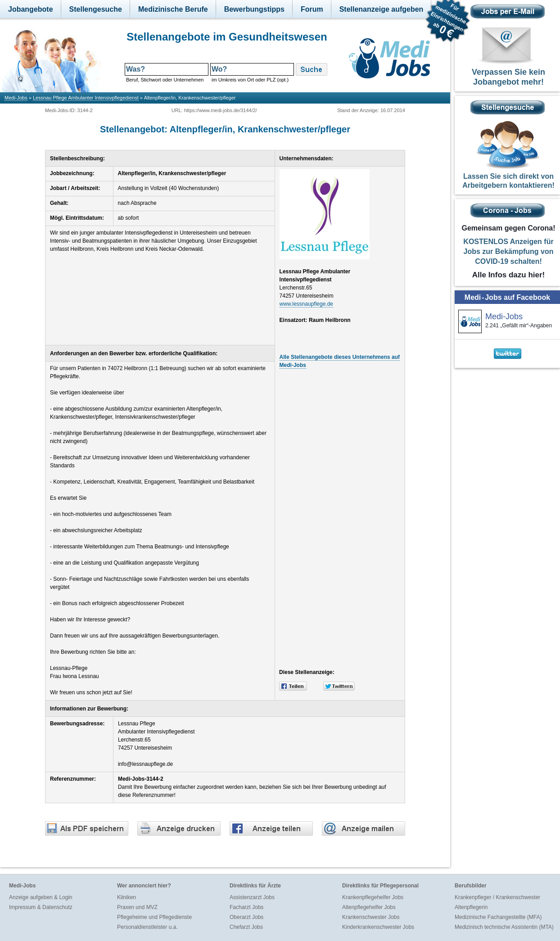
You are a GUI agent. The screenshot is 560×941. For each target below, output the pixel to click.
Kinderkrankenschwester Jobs (378, 927)
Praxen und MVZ (137, 907)
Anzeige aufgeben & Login (41, 897)
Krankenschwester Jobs (371, 917)
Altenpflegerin (471, 907)
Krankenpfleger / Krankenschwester (497, 897)
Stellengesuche (96, 9)
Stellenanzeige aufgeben (382, 9)
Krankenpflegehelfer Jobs (373, 897)
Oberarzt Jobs (246, 917)
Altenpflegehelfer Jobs (369, 907)
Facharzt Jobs (246, 907)
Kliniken (126, 897)
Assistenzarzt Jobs (252, 897)
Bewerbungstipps (254, 9)
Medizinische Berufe (173, 9)
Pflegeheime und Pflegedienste (154, 917)
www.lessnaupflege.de (306, 304)
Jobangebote (31, 9)
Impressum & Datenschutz (41, 907)
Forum (312, 9)
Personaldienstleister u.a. (147, 927)
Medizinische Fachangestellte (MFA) (498, 917)
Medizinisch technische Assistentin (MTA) (504, 927)
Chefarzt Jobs (246, 927)
